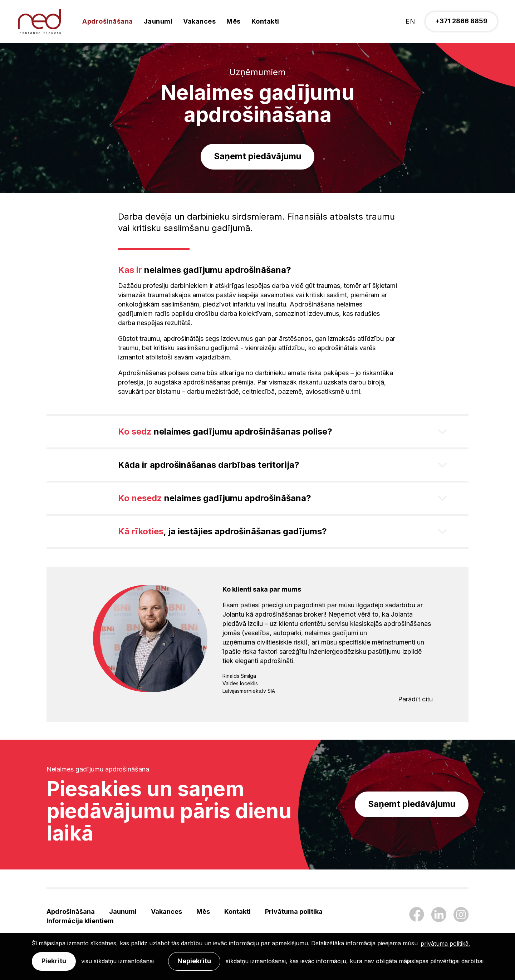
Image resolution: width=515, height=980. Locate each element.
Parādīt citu (415, 699)
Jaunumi (158, 21)
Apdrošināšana (108, 21)
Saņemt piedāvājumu (257, 156)
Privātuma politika (294, 912)
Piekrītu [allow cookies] (54, 961)
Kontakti (265, 21)
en (410, 21)
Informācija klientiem (80, 921)
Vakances (199, 21)
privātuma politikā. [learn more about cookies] (445, 944)
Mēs (234, 21)
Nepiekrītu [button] (194, 961)
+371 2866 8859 (461, 21)
